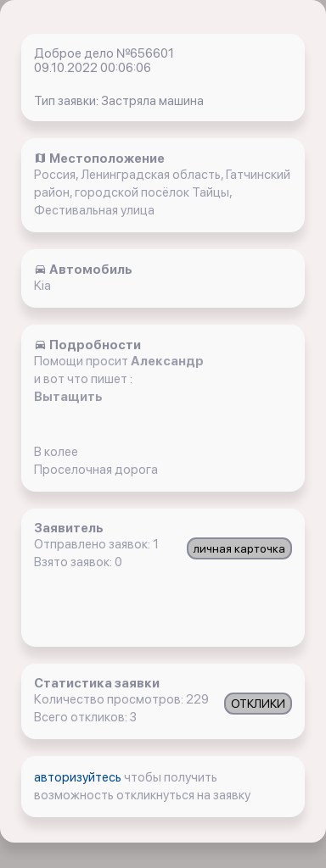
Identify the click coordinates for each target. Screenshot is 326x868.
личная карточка (239, 548)
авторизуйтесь (79, 777)
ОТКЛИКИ (258, 704)
